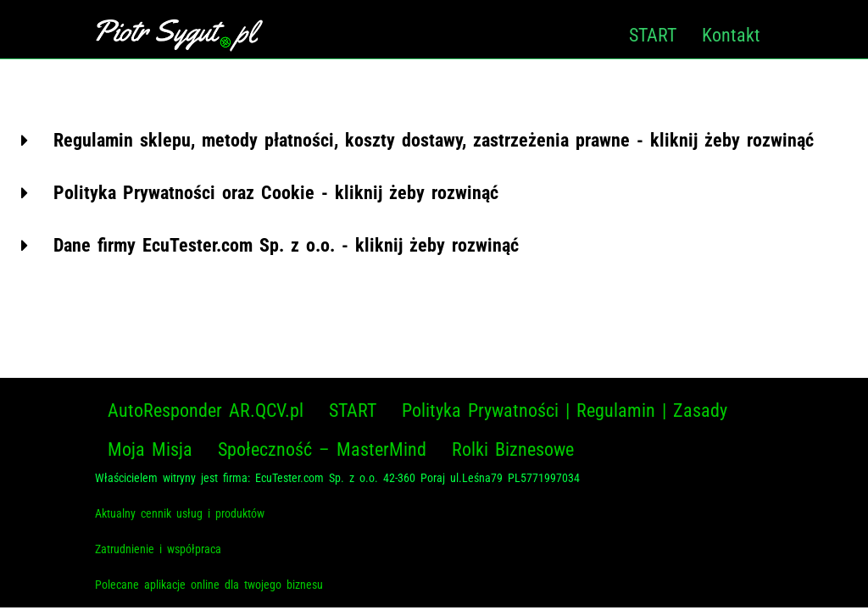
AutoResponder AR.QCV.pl (206, 410)
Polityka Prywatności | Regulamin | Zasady (565, 410)
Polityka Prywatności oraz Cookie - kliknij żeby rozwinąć (276, 193)
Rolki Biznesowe (513, 449)
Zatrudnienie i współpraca (158, 549)
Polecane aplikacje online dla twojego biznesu (209, 585)
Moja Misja (150, 449)
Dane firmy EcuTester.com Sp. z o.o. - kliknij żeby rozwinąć (286, 245)
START (653, 35)
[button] (434, 141)
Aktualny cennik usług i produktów (180, 513)
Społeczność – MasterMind (322, 449)
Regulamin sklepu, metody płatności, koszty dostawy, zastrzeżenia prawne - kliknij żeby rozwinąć (434, 140)
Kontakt (731, 35)
